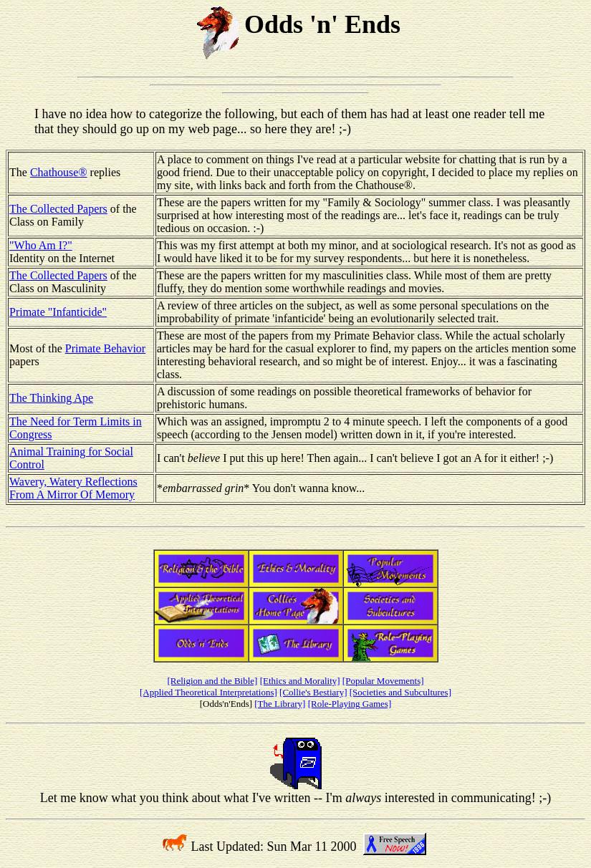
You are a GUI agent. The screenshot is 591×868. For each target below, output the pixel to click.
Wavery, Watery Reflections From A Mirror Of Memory (73, 488)
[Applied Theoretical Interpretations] (208, 692)
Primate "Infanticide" (58, 312)
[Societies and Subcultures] (400, 692)
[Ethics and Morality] (300, 681)
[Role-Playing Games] (350, 704)
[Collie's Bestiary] (313, 692)
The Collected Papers (58, 209)
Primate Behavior (105, 348)
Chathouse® (59, 172)
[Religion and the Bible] (212, 681)
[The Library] (280, 704)
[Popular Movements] (383, 681)
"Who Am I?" (41, 245)
